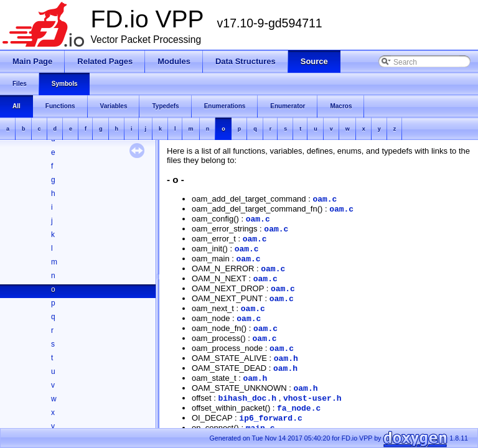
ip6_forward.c (270, 418)
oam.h (286, 359)
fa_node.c (299, 408)
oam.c (325, 199)
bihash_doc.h (247, 399)
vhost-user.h (312, 399)
